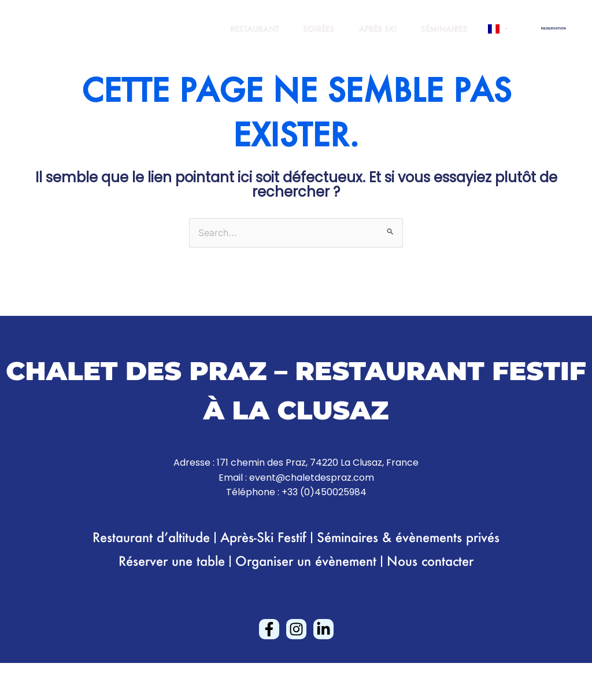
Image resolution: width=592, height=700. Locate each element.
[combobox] (497, 29)
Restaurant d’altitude (151, 537)
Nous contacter (430, 561)
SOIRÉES (308, 29)
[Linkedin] (323, 629)
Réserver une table (172, 561)
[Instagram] (296, 629)
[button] (554, 28)
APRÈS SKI (371, 29)
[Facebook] (269, 629)
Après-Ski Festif (263, 537)
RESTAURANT (239, 29)
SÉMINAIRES (442, 29)
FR (497, 29)
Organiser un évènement (306, 561)
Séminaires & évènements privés (408, 537)
